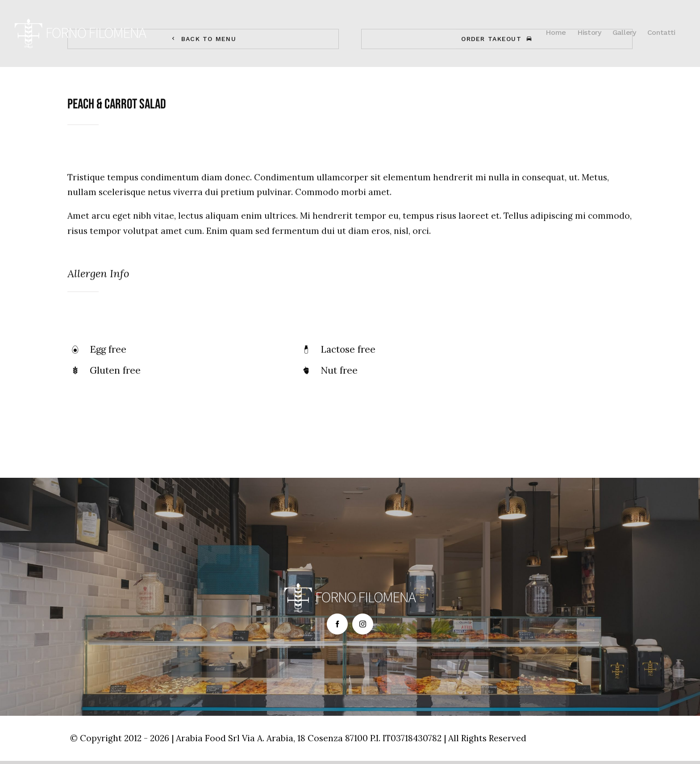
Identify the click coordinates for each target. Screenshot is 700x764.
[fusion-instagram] (363, 624)
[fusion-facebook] (337, 624)
